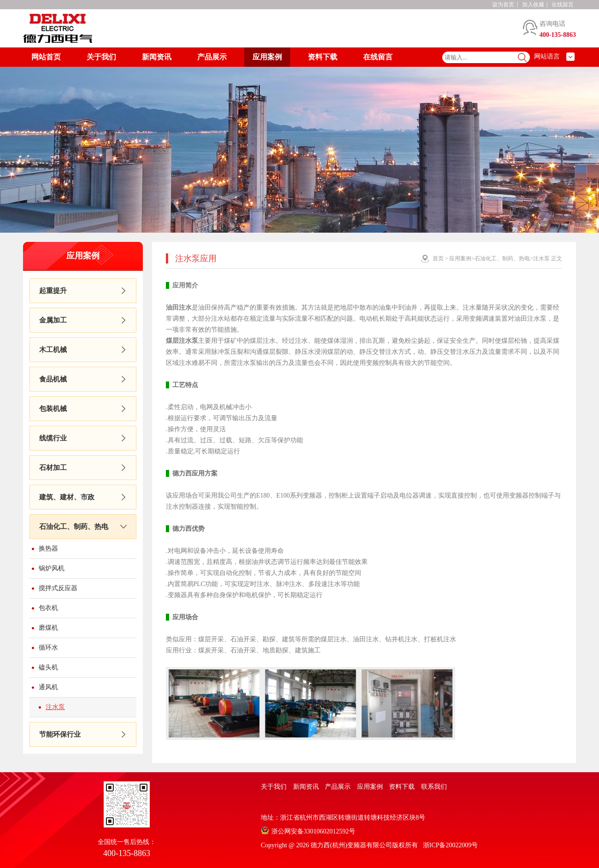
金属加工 (53, 320)
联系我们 (434, 787)
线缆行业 (53, 438)
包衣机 (48, 608)
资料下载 (323, 57)
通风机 (48, 687)
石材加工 (53, 468)
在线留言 (563, 5)
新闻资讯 (157, 57)
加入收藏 (533, 5)
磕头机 (48, 667)
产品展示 (212, 57)
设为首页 (503, 5)
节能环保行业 (60, 734)
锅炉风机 (52, 568)
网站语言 (547, 56)
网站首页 (46, 57)
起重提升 (53, 291)
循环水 (48, 648)
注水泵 (55, 707)
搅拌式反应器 (58, 588)
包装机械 (53, 409)
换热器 (48, 548)
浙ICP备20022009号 (451, 845)
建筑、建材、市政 (67, 497)
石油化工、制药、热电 (74, 527)
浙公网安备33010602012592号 (313, 831)
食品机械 (53, 379)
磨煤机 (48, 628)
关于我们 (101, 57)
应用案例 (267, 57)
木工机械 (53, 350)
